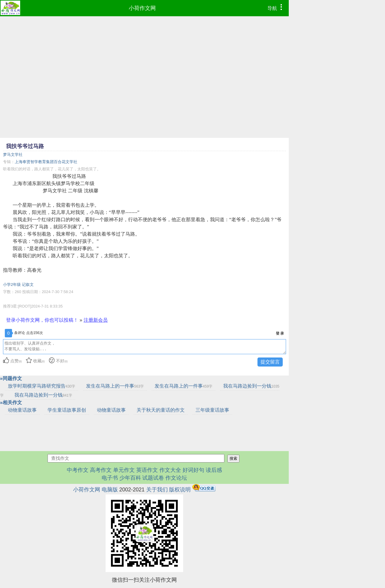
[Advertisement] (144, 61)
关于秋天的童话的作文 (161, 410)
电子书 (111, 478)
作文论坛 (176, 478)
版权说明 (180, 490)
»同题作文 (11, 378)
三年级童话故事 (212, 410)
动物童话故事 (22, 410)
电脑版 (110, 490)
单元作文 (124, 470)
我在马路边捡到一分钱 (43, 395)
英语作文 (147, 470)
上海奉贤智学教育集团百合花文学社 (46, 162)
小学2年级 (12, 285)
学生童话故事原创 (67, 410)
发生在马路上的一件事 (115, 386)
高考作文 (101, 470)
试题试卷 (153, 478)
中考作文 (78, 470)
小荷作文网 (142, 8)
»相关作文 (11, 402)
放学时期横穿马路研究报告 (42, 386)
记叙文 (28, 285)
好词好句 (193, 470)
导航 (276, 8)
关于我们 (157, 490)
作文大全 (170, 470)
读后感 (214, 470)
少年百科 (130, 478)
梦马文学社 (13, 155)
